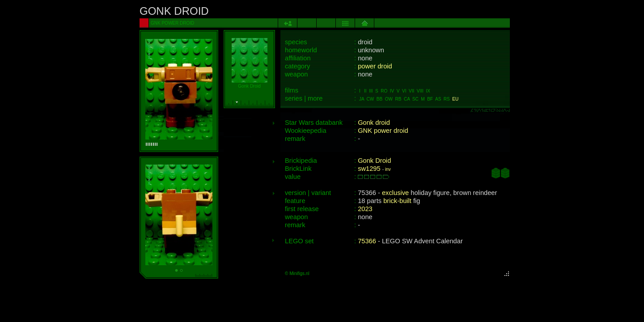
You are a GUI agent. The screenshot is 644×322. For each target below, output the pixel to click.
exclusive (395, 193)
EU (455, 99)
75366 (367, 241)
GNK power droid (383, 131)
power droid (375, 66)
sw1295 (369, 169)
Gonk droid (374, 123)
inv (388, 169)
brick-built (397, 201)
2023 (365, 209)
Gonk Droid (374, 161)
